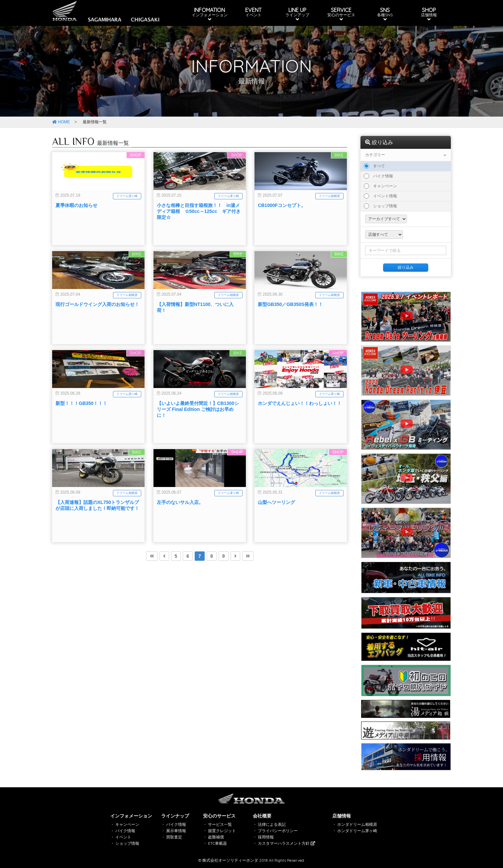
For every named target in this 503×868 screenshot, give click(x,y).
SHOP (429, 14)
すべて (374, 166)
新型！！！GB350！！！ (81, 427)
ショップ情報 (380, 206)
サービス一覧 (220, 824)
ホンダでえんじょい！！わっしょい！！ (300, 427)
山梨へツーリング (276, 526)
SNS (385, 14)
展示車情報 (176, 831)
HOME (61, 122)
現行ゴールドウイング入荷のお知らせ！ (97, 328)
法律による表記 (272, 824)
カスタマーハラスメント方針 (287, 843)
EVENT (253, 12)
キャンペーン (380, 186)
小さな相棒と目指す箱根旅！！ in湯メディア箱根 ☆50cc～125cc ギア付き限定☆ (199, 235)
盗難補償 (216, 837)
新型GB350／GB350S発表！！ (290, 328)
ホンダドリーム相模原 (357, 824)
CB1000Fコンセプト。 (282, 229)
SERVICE (341, 14)
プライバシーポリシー (278, 831)
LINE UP (297, 14)
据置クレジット (222, 831)
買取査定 (174, 837)
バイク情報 (378, 176)
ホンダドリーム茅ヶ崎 (357, 831)
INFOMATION (210, 14)
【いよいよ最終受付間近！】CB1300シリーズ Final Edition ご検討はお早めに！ (198, 433)
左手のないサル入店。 (180, 526)
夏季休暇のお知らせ (76, 229)
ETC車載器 (217, 843)
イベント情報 (380, 196)
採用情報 (266, 837)
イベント (123, 837)
